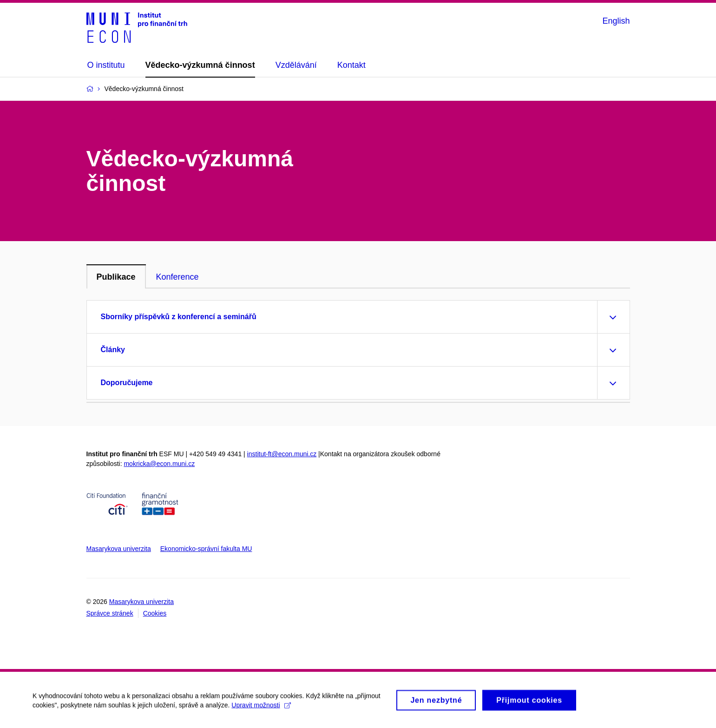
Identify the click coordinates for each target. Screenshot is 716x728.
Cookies (155, 613)
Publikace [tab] (116, 277)
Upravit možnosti (261, 708)
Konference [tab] (177, 277)
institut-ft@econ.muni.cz (282, 454)
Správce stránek (110, 613)
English (616, 21)
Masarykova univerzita (119, 549)
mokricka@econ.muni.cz (159, 464)
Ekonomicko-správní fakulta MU (206, 549)
